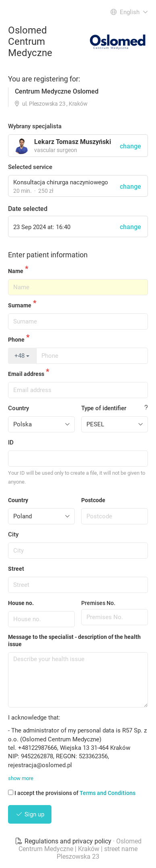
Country (18, 408)
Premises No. (98, 603)
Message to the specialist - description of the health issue (74, 641)
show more (21, 778)
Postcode (93, 500)
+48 (22, 356)
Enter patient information (48, 255)
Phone (16, 340)
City (13, 534)
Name (16, 271)
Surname (20, 305)
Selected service (30, 167)
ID (11, 442)
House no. (21, 603)
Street (16, 569)
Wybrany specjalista (35, 126)
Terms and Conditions (108, 793)
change (130, 187)
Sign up (30, 814)
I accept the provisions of (72, 793)
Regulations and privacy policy (64, 841)
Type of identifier (104, 408)
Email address (26, 374)
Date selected (28, 209)
